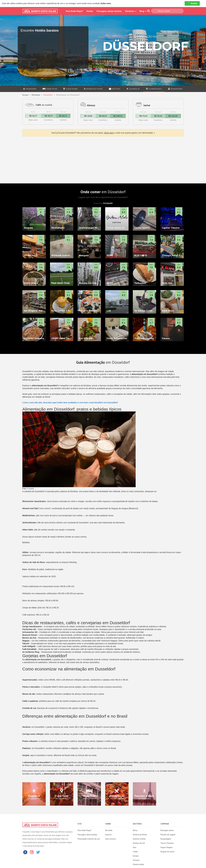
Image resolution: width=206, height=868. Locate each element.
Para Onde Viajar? (74, 11)
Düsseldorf (48, 95)
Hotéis (90, 11)
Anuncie (108, 835)
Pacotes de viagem (168, 835)
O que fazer (71, 89)
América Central (139, 839)
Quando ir (133, 89)
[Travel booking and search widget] (53, 51)
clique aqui (109, 133)
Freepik (31, 489)
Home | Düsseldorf (145, 57)
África (135, 830)
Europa (25, 95)
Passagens (30, 89)
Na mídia (109, 830)
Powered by (103, 203)
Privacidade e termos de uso (89, 839)
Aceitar (192, 3)
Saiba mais (106, 3)
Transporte (175, 89)
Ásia (135, 847)
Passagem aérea (167, 830)
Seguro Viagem (166, 847)
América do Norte (140, 835)
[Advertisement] (103, 159)
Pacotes (115, 89)
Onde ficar (50, 89)
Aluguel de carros (167, 852)
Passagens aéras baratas (87, 835)
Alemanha (36, 95)
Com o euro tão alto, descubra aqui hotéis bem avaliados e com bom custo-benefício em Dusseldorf (71, 403)
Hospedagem (166, 839)
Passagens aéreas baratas (109, 11)
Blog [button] (143, 11)
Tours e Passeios (167, 843)
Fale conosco (111, 839)
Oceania (136, 860)
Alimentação (154, 89)
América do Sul (139, 843)
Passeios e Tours (93, 89)
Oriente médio (138, 864)
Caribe (135, 852)
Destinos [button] (131, 11)
